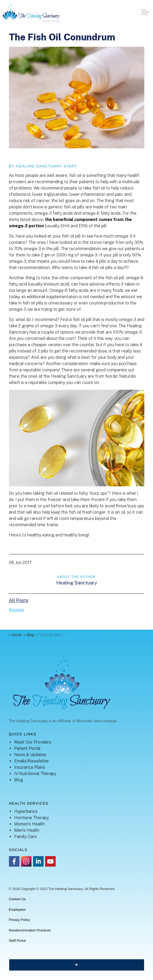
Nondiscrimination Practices (30, 930)
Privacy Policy (20, 920)
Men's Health (27, 830)
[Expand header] (145, 12)
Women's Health (30, 824)
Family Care (25, 837)
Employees (17, 910)
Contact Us (17, 899)
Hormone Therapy (31, 818)
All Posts (19, 600)
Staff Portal (17, 941)
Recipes (17, 610)
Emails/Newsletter (32, 761)
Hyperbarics (26, 811)
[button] (77, 98)
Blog (19, 780)
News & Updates (30, 755)
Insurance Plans (30, 767)
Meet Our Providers (33, 742)
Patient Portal (27, 748)
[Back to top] (77, 965)
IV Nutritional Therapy (35, 774)
